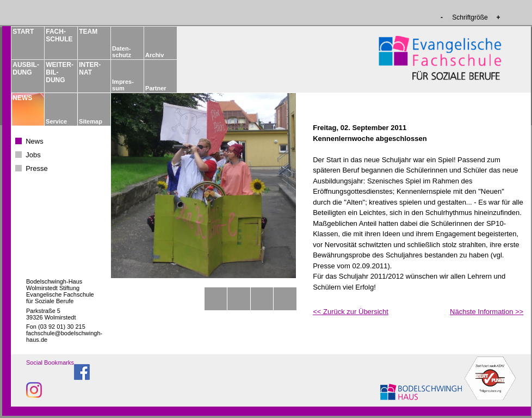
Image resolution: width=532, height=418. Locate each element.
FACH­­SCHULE (59, 35)
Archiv (154, 55)
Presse (36, 168)
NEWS (22, 98)
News (35, 141)
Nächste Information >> (487, 312)
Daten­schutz (122, 52)
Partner (156, 88)
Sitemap (91, 121)
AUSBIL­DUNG (26, 69)
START (23, 32)
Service (56, 121)
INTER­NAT (90, 69)
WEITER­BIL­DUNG (59, 72)
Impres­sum (123, 85)
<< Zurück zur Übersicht (351, 312)
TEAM (88, 32)
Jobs (33, 155)
